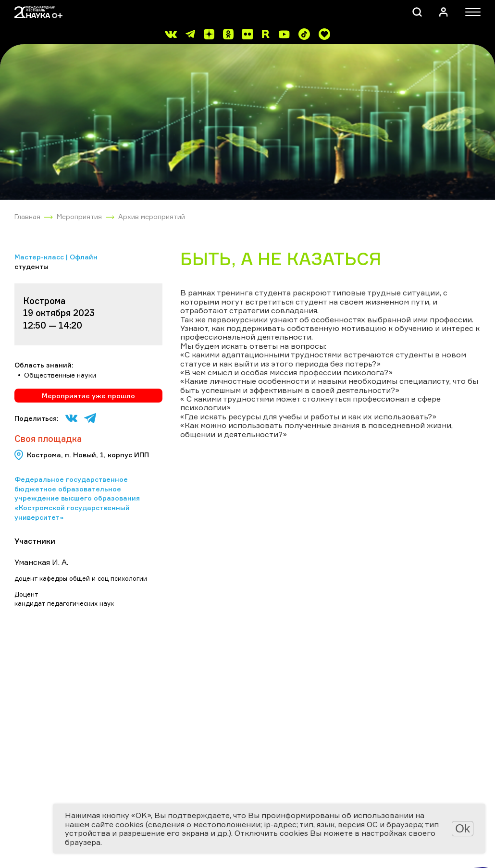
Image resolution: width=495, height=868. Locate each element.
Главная (27, 216)
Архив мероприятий (152, 216)
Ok (463, 828)
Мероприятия (79, 216)
